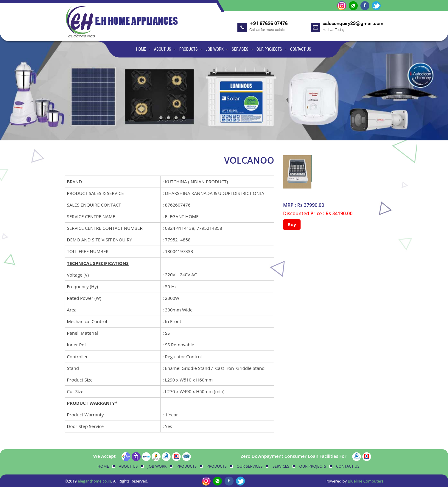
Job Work (215, 49)
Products (189, 49)
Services (240, 49)
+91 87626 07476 (269, 23)
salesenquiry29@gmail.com (353, 23)
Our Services (249, 466)
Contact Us (301, 49)
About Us (163, 49)
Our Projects (269, 49)
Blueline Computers (365, 481)
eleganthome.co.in (94, 481)
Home (141, 49)
